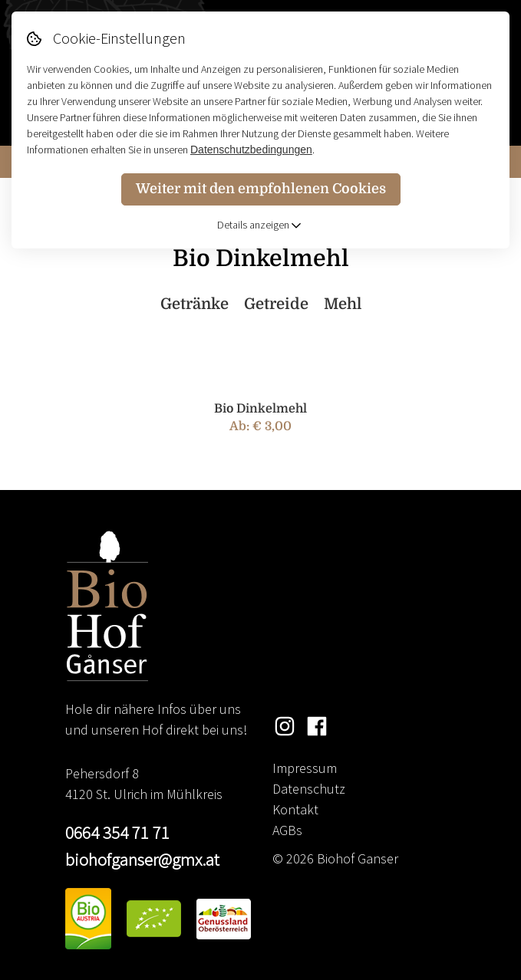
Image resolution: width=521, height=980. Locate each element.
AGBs (287, 830)
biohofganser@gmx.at (142, 859)
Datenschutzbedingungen (251, 150)
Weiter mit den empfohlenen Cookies (261, 189)
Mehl (343, 304)
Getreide (276, 304)
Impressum (305, 768)
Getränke (195, 304)
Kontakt (295, 809)
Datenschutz (309, 789)
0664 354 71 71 (117, 832)
